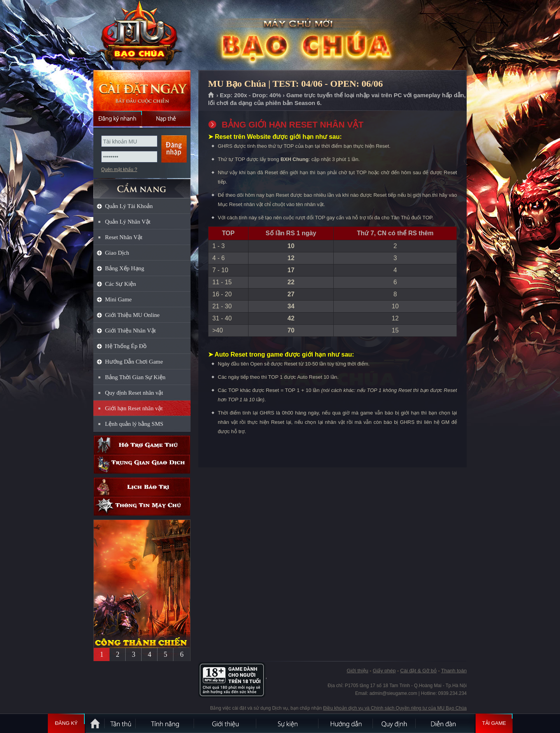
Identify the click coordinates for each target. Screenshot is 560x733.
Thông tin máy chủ (142, 506)
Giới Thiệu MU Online (132, 315)
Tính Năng (165, 723)
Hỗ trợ (142, 445)
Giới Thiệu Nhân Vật (130, 331)
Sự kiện (288, 723)
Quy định (395, 723)
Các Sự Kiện (121, 284)
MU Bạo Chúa (142, 35)
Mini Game (118, 299)
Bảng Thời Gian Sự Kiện (135, 377)
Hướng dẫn (346, 723)
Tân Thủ (121, 723)
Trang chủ (211, 95)
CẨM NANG (142, 185)
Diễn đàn (445, 723)
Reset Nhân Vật (124, 237)
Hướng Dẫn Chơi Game (134, 362)
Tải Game (494, 723)
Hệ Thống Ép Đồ (126, 346)
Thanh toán (454, 671)
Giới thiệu (357, 671)
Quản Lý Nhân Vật (128, 222)
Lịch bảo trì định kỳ (142, 487)
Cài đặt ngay (142, 90)
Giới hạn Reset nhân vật (134, 408)
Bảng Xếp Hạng (125, 268)
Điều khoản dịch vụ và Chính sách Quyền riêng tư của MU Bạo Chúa (395, 708)
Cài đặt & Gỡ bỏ (418, 671)
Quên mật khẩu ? (119, 170)
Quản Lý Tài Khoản (129, 206)
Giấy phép (384, 671)
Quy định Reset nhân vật (134, 393)
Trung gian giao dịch (142, 464)
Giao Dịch (117, 253)
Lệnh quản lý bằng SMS (134, 424)
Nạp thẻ (166, 119)
